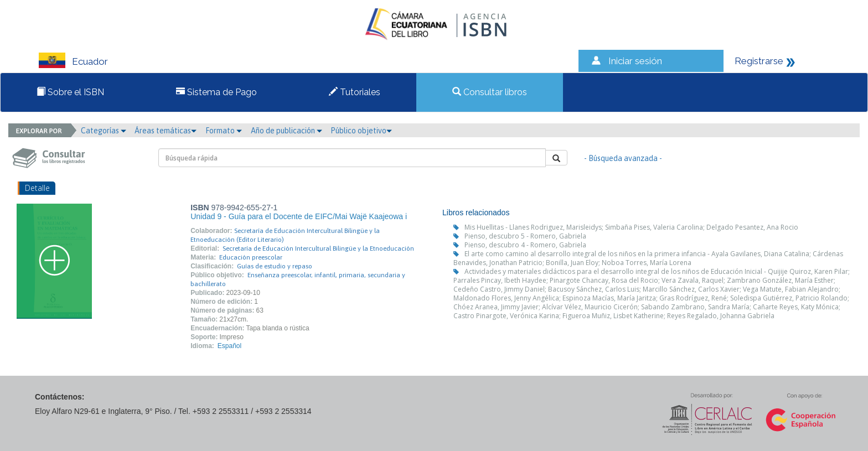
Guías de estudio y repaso (275, 266)
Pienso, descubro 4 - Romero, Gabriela (525, 245)
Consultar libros (490, 92)
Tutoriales (355, 92)
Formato (224, 131)
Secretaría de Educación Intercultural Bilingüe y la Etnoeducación (318, 248)
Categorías (104, 131)
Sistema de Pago (216, 92)
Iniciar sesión (635, 61)
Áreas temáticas (166, 131)
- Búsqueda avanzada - (623, 158)
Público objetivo (361, 131)
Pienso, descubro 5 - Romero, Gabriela (525, 236)
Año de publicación (286, 131)
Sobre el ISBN (70, 92)
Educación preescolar (251, 257)
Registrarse (759, 61)
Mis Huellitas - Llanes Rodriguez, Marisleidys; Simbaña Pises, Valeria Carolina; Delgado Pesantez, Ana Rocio (631, 227)
